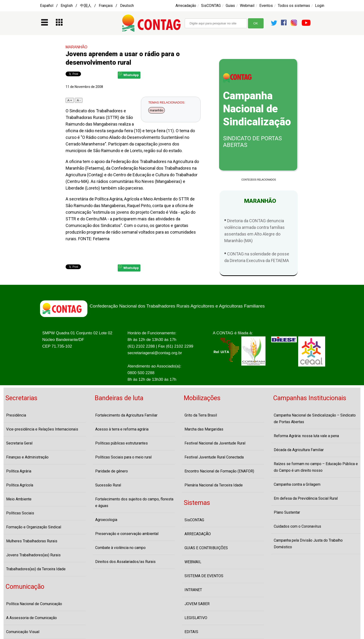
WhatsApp (129, 74)
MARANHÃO (76, 47)
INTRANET (193, 590)
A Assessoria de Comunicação (31, 618)
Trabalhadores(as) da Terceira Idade (36, 569)
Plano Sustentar (287, 512)
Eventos (266, 6)
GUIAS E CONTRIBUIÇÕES (206, 548)
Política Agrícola (20, 485)
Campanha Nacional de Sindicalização (257, 109)
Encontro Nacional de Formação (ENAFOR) (219, 471)
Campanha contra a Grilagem (297, 484)
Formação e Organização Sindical (34, 527)
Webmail (247, 6)
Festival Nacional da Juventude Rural (215, 443)
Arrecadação (186, 6)
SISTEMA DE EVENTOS (204, 576)
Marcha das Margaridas (204, 429)
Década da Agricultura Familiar (299, 450)
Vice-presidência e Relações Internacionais (42, 429)
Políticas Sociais (20, 513)
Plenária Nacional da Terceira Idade (214, 485)
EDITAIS (191, 632)
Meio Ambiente (19, 499)
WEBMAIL (193, 562)
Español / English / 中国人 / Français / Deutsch (87, 6)
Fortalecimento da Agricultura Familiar (126, 415)
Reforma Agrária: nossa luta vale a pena (306, 436)
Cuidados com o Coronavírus (297, 526)
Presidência (16, 415)
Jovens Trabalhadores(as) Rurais (33, 555)
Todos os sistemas (294, 6)
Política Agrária (19, 471)
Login (320, 6)
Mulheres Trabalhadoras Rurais (32, 541)
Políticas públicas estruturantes (121, 443)
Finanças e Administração (27, 457)
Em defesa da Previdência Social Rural (306, 498)
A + (70, 100)
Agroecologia (106, 520)
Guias (230, 6)
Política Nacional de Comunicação (34, 604)
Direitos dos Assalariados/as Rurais (125, 562)
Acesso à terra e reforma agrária (122, 429)
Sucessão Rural (108, 485)
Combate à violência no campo (120, 548)
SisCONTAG (211, 6)
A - (79, 100)
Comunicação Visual (23, 632)
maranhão (157, 110)
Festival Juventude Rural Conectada (214, 457)
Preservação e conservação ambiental (127, 534)
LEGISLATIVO (196, 618)
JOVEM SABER (197, 604)
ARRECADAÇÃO (198, 534)
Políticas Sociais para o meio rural (123, 457)
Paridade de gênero (112, 471)
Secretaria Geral (19, 443)
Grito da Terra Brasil (201, 415)
